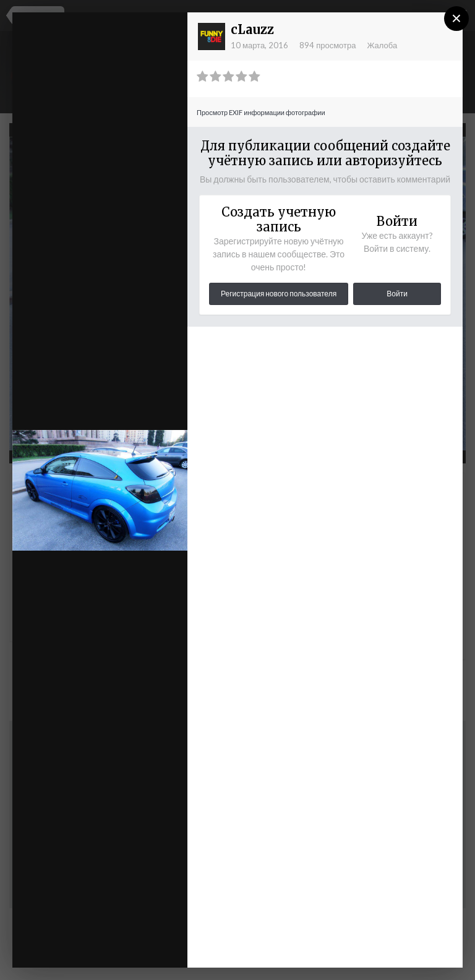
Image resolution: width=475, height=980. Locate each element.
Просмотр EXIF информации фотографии (261, 112)
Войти (397, 294)
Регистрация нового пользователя (279, 294)
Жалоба (382, 45)
